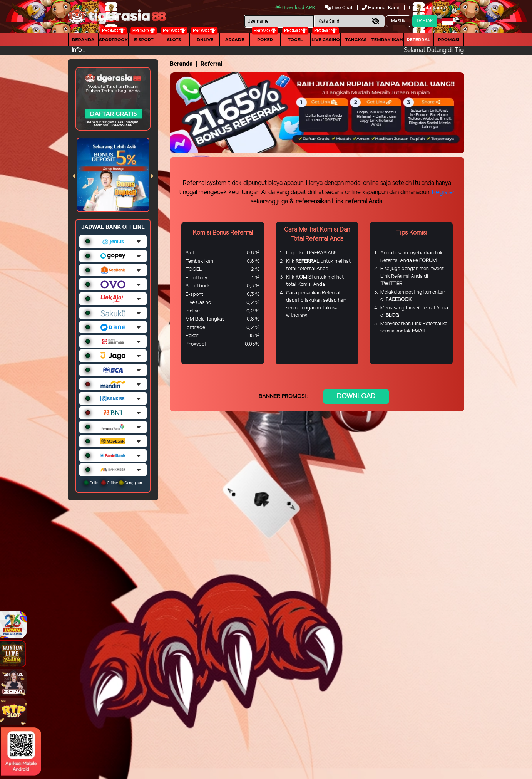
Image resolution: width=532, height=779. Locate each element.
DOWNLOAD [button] (356, 396)
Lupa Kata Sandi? (429, 8)
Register (444, 192)
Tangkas (356, 40)
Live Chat (339, 8)
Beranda (83, 40)
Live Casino (326, 40)
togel (295, 40)
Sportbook (114, 40)
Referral (418, 40)
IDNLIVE (204, 40)
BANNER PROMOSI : (284, 397)
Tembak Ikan (387, 40)
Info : (78, 50)
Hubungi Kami (381, 8)
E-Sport (144, 40)
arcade (235, 40)
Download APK (296, 8)
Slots (174, 40)
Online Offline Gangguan (113, 483)
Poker (265, 40)
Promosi (449, 40)
